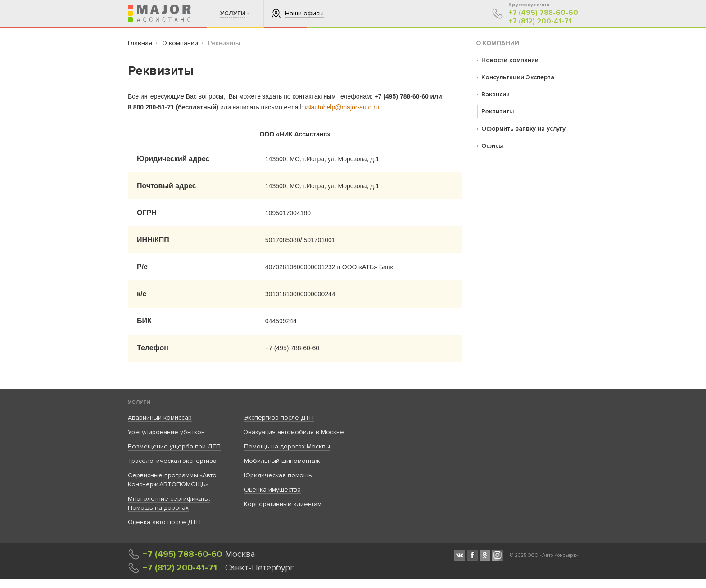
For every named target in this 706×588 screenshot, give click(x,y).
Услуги (139, 402)
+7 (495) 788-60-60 (543, 13)
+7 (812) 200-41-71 (540, 21)
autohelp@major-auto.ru (342, 107)
